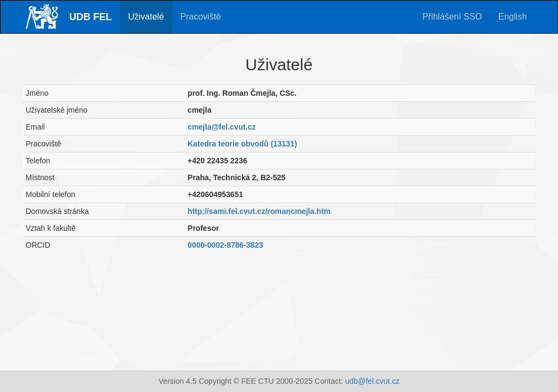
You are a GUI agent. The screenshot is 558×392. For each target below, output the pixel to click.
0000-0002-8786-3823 (225, 245)
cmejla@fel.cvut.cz (222, 127)
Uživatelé (146, 17)
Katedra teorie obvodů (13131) (242, 144)
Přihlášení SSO (452, 17)
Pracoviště (201, 17)
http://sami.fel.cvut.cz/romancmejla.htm (259, 211)
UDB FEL (90, 17)
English (513, 17)
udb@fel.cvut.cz (372, 381)
